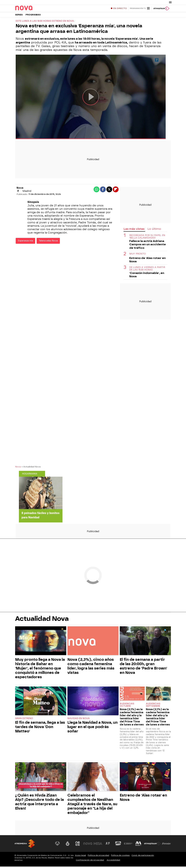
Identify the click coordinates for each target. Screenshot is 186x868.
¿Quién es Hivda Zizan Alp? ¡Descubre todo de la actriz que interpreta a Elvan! (39, 803)
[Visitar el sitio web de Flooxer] (166, 845)
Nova (18, 468)
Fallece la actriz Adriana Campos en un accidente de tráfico (148, 246)
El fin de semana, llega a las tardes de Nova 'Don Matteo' (40, 728)
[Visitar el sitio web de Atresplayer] (152, 845)
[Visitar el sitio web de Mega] (98, 845)
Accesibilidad (113, 861)
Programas (33, 16)
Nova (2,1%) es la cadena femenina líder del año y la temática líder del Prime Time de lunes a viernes (132, 718)
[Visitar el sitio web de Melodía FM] (138, 845)
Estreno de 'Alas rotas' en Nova (147, 261)
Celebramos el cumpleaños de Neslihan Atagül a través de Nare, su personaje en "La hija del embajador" (92, 805)
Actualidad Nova (42, 620)
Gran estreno (24, 720)
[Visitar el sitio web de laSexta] (68, 845)
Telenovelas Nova (48, 242)
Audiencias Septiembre (153, 706)
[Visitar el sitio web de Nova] (88, 845)
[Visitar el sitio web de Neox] (78, 845)
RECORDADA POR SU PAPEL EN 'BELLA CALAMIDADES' (147, 238)
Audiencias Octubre (127, 706)
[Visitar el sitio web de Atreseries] (108, 845)
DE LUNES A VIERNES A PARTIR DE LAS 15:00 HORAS (147, 270)
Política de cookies (120, 857)
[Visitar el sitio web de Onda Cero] (118, 845)
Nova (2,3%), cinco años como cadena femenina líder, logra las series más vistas (91, 667)
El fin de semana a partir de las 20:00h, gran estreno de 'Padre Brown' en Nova (143, 667)
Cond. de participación (143, 857)
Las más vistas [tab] (134, 230)
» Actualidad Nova (31, 468)
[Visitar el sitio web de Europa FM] (128, 845)
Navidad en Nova (79, 720)
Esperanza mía (25, 242)
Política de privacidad (98, 857)
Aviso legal (80, 857)
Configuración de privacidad (90, 861)
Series (19, 16)
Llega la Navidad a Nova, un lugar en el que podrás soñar (92, 728)
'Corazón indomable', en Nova (147, 276)
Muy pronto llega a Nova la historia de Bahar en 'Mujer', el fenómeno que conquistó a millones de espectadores (40, 670)
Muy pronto (138, 255)
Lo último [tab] (154, 230)
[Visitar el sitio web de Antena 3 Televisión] (57, 845)
